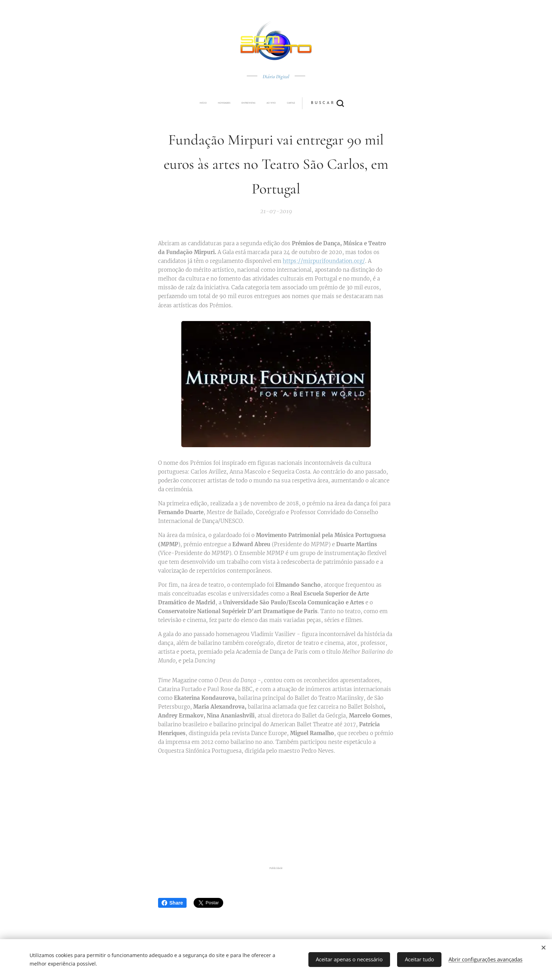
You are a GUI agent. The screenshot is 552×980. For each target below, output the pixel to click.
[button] (302, 103)
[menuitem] (228, 103)
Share (172, 903)
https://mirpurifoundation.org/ (324, 261)
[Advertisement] (285, 811)
